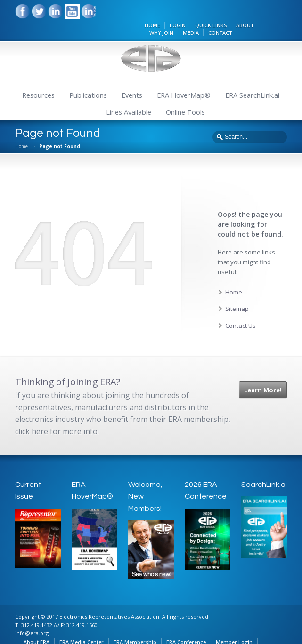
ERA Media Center (82, 625)
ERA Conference (187, 625)
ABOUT (257, 7)
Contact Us (241, 309)
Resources (38, 79)
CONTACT (232, 15)
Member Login (235, 625)
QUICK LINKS (223, 7)
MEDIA (203, 15)
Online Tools (185, 96)
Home (21, 130)
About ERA (37, 625)
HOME (164, 7)
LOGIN (189, 7)
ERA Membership (136, 625)
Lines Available (129, 96)
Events (132, 79)
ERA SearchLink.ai (252, 79)
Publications (88, 79)
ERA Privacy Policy (52, 633)
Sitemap (237, 293)
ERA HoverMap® (184, 79)
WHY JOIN (173, 15)
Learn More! (263, 374)
